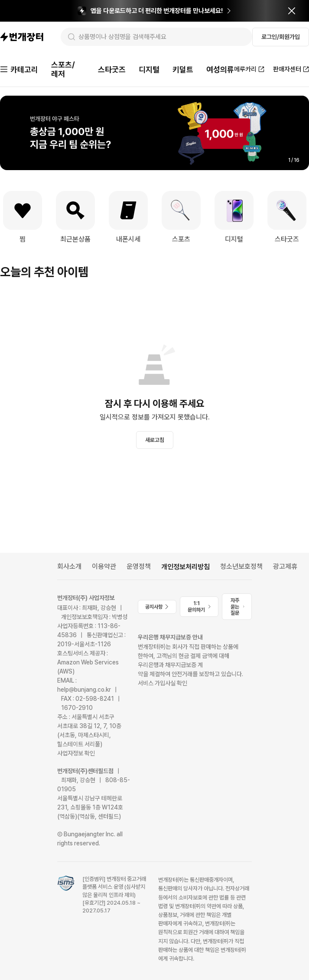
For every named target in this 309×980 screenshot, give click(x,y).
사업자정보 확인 (76, 753)
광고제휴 (285, 566)
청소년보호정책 (241, 566)
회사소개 (69, 566)
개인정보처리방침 (185, 567)
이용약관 (104, 566)
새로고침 (155, 440)
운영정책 (139, 566)
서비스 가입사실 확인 (163, 683)
